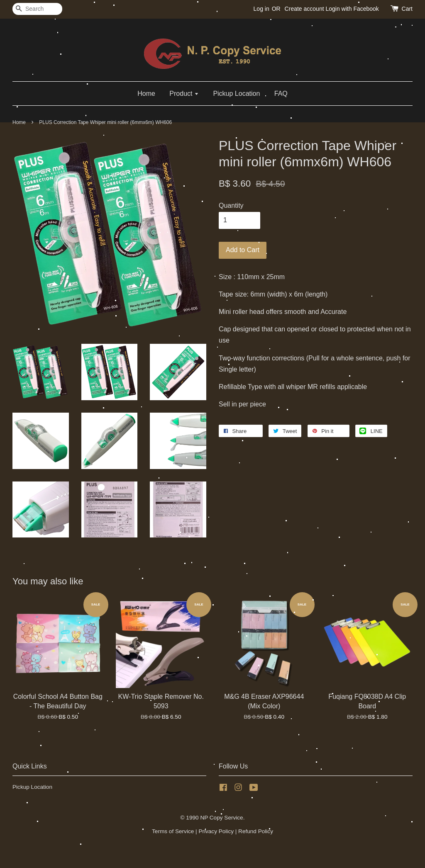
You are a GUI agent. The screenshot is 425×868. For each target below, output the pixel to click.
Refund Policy (256, 831)
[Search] (37, 9)
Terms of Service (173, 831)
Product (184, 94)
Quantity (231, 205)
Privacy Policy (216, 831)
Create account (304, 9)
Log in (261, 9)
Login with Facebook (352, 9)
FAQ (281, 94)
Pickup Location (236, 94)
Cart (407, 9)
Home (146, 94)
